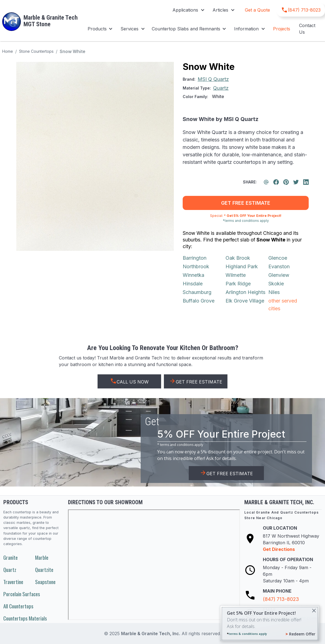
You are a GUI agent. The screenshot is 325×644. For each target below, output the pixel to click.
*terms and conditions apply (246, 221)
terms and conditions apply (182, 445)
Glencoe (278, 258)
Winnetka (193, 275)
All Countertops (18, 606)
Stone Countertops (36, 51)
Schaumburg (197, 292)
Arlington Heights (245, 292)
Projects (282, 29)
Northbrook (196, 266)
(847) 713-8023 (281, 599)
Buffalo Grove (199, 301)
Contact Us (307, 29)
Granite (11, 557)
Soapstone (45, 582)
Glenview (279, 275)
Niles (274, 292)
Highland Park (242, 266)
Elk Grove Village (245, 301)
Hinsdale (193, 284)
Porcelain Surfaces (22, 594)
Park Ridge (238, 284)
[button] (188, 10)
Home (8, 51)
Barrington (195, 258)
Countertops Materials (25, 618)
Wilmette (236, 275)
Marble (42, 557)
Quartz (10, 570)
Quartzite (44, 570)
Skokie (276, 284)
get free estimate (246, 203)
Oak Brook (238, 258)
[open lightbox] (95, 156)
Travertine (13, 582)
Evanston (279, 266)
